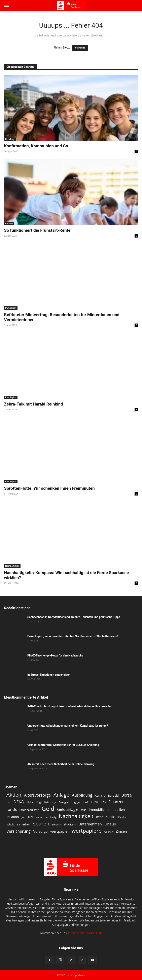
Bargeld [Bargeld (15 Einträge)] (113, 795)
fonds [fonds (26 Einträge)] (12, 809)
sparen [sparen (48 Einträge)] (41, 824)
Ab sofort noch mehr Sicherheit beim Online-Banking (61, 764)
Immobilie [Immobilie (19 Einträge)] (97, 810)
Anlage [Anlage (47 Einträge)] (61, 795)
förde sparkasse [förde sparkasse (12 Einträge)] (29, 810)
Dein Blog (10, 139)
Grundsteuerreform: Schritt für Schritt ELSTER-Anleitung (63, 745)
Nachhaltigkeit (12, 566)
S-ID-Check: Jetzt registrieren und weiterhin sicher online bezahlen (70, 706)
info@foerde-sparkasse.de (85, 933)
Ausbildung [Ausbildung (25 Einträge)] (82, 795)
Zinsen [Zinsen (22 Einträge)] (121, 831)
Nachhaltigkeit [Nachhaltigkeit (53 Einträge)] (76, 816)
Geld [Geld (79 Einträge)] (48, 809)
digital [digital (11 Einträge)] (30, 802)
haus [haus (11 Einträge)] (83, 810)
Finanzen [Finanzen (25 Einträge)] (116, 802)
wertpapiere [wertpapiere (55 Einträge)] (87, 831)
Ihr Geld (9, 224)
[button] (6, 5)
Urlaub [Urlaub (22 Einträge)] (110, 824)
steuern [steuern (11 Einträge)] (57, 825)
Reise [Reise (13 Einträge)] (100, 817)
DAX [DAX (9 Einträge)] (9, 802)
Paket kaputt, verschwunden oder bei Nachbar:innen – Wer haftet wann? (73, 636)
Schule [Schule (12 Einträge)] (10, 824)
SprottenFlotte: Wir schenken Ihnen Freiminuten (49, 488)
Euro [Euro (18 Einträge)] (94, 802)
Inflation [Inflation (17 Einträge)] (13, 817)
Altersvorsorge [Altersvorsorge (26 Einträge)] (38, 795)
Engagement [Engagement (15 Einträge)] (79, 802)
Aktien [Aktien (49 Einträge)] (14, 795)
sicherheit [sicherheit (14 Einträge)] (24, 824)
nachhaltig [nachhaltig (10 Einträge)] (50, 817)
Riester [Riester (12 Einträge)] (122, 817)
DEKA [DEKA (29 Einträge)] (19, 802)
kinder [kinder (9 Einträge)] (39, 817)
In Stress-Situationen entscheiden (49, 675)
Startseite (80, 48)
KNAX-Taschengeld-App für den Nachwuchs (55, 655)
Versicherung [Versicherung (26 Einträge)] (19, 831)
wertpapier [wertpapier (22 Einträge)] (60, 831)
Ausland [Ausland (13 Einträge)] (100, 795)
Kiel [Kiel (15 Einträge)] (30, 817)
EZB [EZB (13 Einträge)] (103, 802)
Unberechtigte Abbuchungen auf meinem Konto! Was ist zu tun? (68, 726)
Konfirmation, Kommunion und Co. (37, 146)
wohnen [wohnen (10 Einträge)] (109, 832)
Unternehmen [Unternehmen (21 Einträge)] (90, 824)
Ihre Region (11, 397)
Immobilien (11, 308)
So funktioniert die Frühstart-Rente (37, 230)
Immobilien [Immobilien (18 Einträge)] (116, 810)
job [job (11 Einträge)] (24, 817)
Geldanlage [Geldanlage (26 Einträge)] (67, 809)
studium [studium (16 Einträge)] (70, 824)
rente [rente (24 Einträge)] (111, 817)
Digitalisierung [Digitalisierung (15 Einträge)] (46, 802)
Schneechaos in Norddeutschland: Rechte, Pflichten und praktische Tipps (74, 617)
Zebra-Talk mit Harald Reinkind (33, 404)
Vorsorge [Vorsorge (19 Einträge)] (41, 831)
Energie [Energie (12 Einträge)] (63, 802)
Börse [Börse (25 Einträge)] (127, 795)
